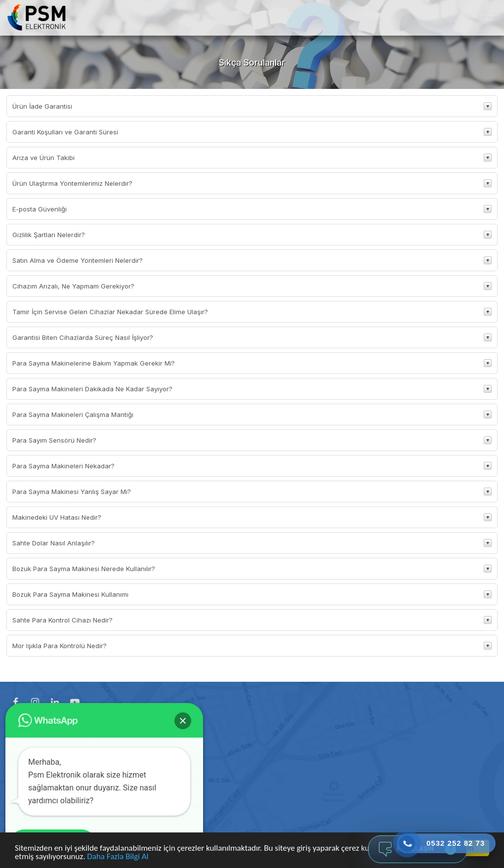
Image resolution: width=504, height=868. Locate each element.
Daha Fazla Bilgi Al (118, 857)
